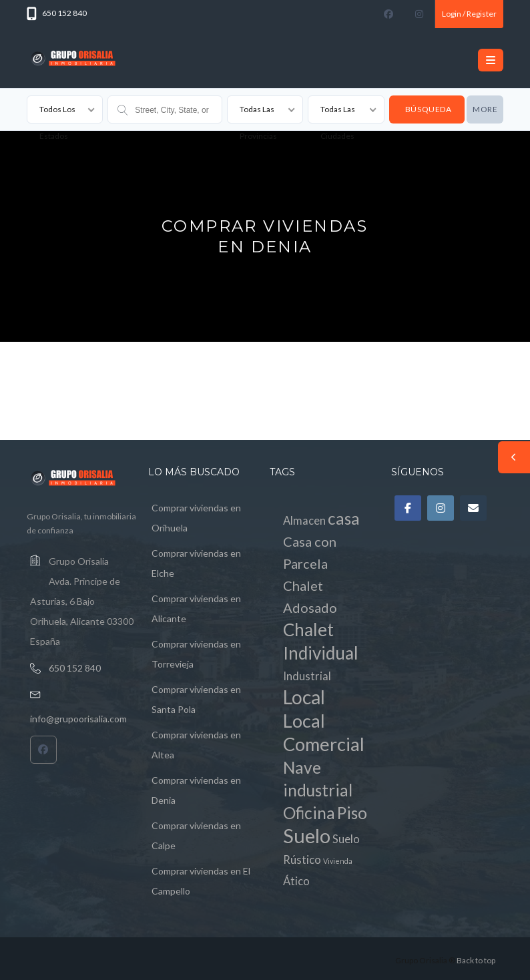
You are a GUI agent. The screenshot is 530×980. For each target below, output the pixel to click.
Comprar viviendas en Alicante (196, 608)
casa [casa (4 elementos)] (344, 518)
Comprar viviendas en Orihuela (196, 518)
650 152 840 (75, 668)
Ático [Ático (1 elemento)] (296, 881)
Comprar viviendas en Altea (196, 745)
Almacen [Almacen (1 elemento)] (304, 521)
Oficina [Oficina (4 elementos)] (309, 813)
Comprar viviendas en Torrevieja (196, 654)
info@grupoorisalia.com (78, 719)
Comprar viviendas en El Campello (201, 881)
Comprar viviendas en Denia (196, 790)
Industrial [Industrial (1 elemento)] (307, 676)
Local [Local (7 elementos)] (304, 697)
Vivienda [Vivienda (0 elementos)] (338, 861)
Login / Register (469, 14)
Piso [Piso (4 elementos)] (352, 813)
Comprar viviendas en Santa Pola (196, 699)
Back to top (476, 960)
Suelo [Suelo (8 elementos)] (307, 835)
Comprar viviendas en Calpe (196, 835)
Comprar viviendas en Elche (196, 563)
